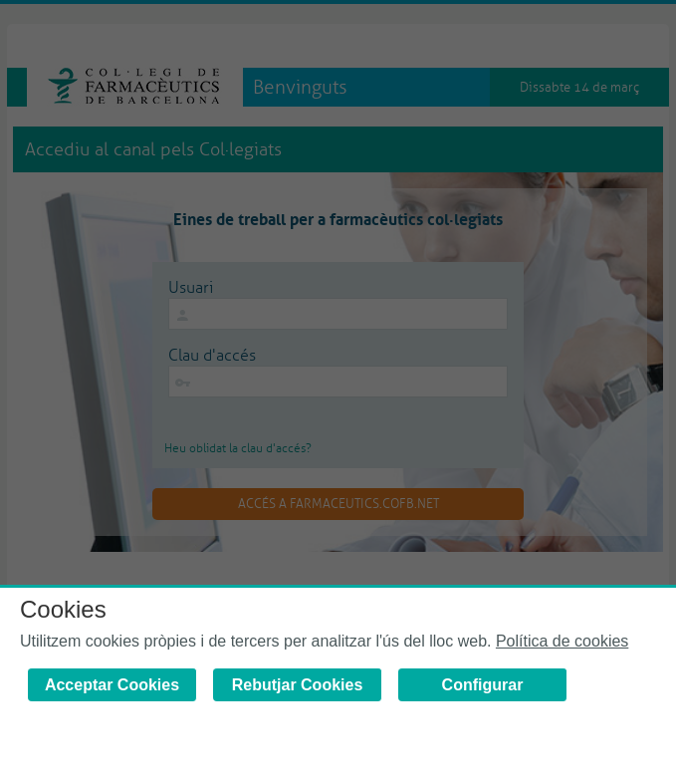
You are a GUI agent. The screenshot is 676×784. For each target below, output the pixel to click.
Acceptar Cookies (112, 685)
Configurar (483, 685)
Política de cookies (562, 641)
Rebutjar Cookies (298, 685)
